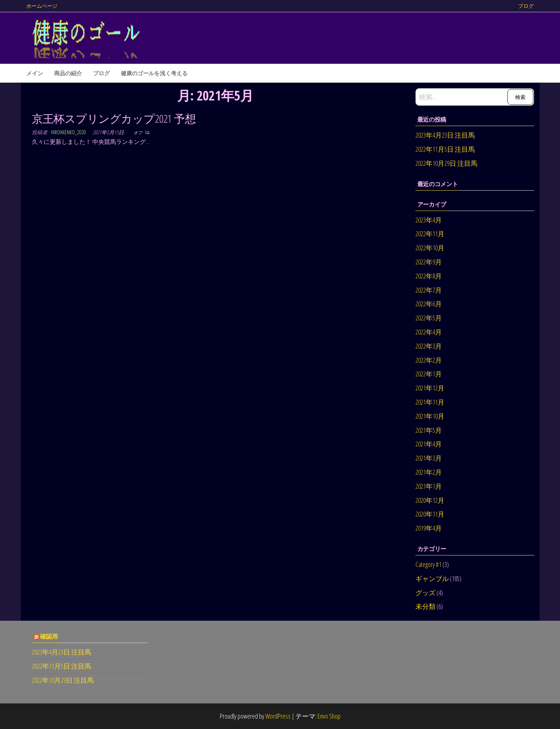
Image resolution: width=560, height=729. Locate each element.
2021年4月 (429, 444)
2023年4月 (429, 220)
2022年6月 (429, 304)
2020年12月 (430, 500)
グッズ (425, 593)
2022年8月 (429, 276)
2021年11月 (430, 402)
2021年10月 (430, 416)
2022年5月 (429, 318)
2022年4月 (429, 332)
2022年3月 (429, 346)
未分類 (425, 606)
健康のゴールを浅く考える (154, 73)
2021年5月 (429, 430)
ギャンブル (432, 578)
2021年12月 (430, 388)
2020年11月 (430, 514)
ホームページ (42, 6)
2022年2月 (429, 360)
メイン (35, 73)
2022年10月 (430, 248)
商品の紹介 (68, 73)
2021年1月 (429, 486)
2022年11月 (430, 234)
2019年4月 (429, 528)
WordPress (278, 716)
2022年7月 (429, 290)
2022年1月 (429, 374)
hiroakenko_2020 (69, 132)
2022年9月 (429, 262)
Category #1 (428, 564)
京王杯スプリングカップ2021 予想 (114, 118)
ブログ (526, 6)
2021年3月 (429, 458)
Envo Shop (329, 716)
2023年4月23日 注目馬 (445, 135)
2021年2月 (429, 472)
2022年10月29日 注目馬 (446, 163)
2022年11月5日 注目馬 (445, 149)
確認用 (49, 636)
